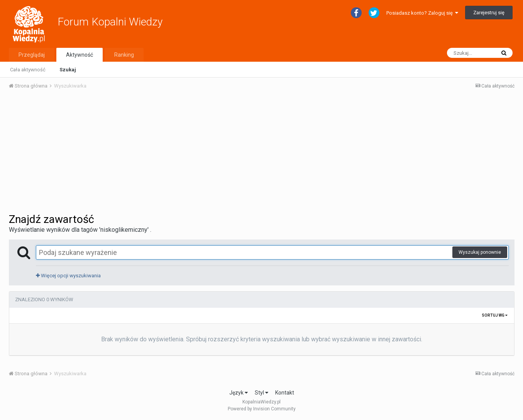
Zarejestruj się (489, 13)
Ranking (124, 55)
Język (239, 393)
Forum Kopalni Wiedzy (110, 22)
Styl (261, 393)
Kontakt (285, 393)
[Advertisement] (262, 153)
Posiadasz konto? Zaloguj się (422, 13)
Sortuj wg (495, 315)
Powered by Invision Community (262, 409)
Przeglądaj (32, 55)
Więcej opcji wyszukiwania (68, 276)
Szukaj (68, 70)
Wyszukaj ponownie (480, 252)
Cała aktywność (28, 70)
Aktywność (80, 55)
